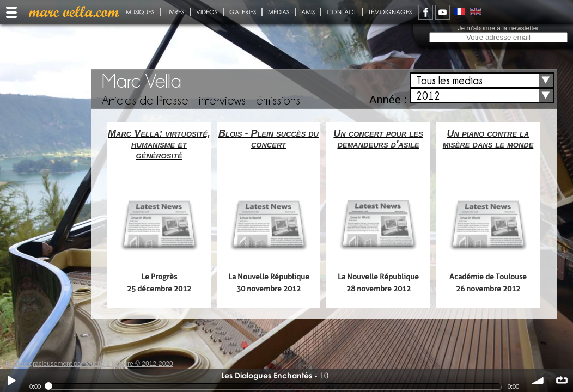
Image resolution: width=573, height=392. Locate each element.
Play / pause (11, 381)
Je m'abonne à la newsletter (498, 28)
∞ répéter (562, 381)
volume (538, 381)
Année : (388, 100)
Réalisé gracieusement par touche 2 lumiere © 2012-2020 (89, 364)
